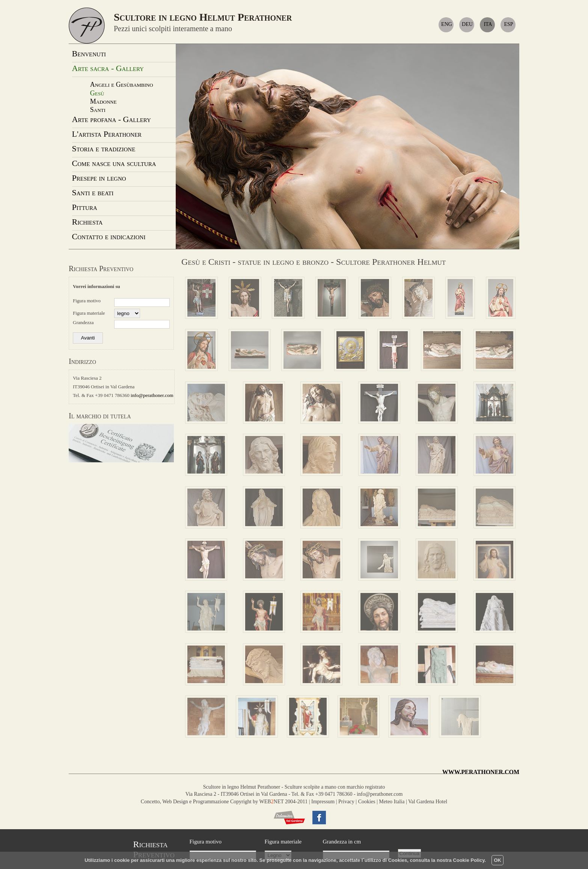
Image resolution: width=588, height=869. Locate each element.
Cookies (367, 802)
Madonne (103, 101)
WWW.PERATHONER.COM (481, 772)
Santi (98, 110)
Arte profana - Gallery (112, 119)
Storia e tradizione (104, 149)
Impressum (323, 802)
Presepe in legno (99, 178)
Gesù (97, 93)
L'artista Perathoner (107, 134)
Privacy (346, 802)
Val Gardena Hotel (428, 802)
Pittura (85, 207)
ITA (488, 24)
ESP (508, 24)
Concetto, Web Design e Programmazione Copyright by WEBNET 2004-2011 (224, 802)
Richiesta (87, 222)
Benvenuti (89, 54)
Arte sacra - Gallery (108, 68)
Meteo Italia (392, 802)
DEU (467, 24)
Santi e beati (93, 192)
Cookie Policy (469, 860)
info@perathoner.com (152, 395)
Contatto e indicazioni (109, 236)
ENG (447, 24)
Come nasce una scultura (114, 163)
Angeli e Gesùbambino (122, 84)
